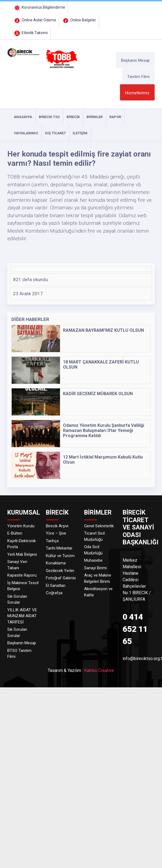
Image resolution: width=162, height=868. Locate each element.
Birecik (73, 117)
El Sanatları (56, 586)
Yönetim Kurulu (21, 526)
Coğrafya (54, 593)
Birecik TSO (49, 117)
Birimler (95, 117)
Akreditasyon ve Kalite (98, 592)
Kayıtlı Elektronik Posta (22, 544)
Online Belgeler (79, 20)
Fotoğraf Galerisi (61, 578)
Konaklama (56, 563)
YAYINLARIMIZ (26, 133)
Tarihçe (52, 541)
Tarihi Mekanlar (59, 548)
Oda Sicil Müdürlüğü (93, 550)
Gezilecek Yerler (60, 571)
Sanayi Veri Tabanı (17, 565)
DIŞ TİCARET (55, 133)
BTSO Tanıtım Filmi (19, 654)
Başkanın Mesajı (135, 60)
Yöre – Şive (56, 533)
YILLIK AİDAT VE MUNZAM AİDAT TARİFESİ (22, 616)
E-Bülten (15, 533)
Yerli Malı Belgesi (22, 554)
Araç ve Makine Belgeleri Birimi (98, 578)
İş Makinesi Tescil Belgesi (23, 586)
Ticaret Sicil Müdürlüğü (94, 536)
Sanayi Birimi (95, 568)
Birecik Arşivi (57, 526)
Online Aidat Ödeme (35, 20)
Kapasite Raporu (22, 575)
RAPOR (115, 117)
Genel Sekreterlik (99, 526)
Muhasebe (93, 560)
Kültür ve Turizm (60, 556)
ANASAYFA (23, 117)
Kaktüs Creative (99, 670)
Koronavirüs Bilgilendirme (39, 7)
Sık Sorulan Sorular (17, 599)
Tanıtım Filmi (138, 77)
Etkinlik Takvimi (31, 33)
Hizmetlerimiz (137, 93)
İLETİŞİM (80, 133)
